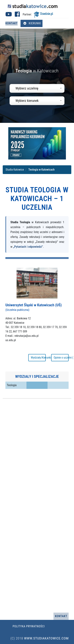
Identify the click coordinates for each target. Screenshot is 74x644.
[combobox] (37, 88)
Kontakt (12, 23)
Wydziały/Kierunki (38, 358)
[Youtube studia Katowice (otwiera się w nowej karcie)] (9, 15)
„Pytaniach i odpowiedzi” (28, 247)
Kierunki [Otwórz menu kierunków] (32, 23)
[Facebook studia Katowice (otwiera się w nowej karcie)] (17, 15)
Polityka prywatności (29, 626)
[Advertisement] (34, 506)
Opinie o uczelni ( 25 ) (61, 358)
